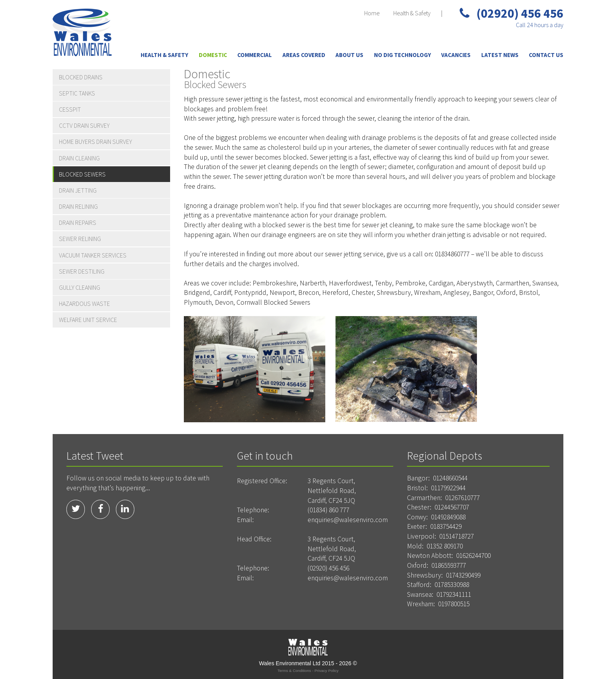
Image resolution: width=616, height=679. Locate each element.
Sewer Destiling (82, 271)
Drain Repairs (78, 223)
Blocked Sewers (82, 174)
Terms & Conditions (294, 671)
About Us (349, 55)
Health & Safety (412, 13)
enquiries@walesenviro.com (348, 520)
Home (372, 13)
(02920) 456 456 (511, 13)
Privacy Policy (326, 671)
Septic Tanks (77, 93)
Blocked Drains (81, 77)
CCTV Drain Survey (84, 125)
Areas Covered (304, 55)
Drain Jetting (78, 190)
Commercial (255, 55)
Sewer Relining (80, 239)
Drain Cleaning (79, 158)
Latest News (500, 55)
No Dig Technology (402, 55)
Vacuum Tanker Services (93, 255)
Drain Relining (78, 206)
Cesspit (70, 109)
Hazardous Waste (84, 304)
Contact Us (546, 55)
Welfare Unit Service (88, 320)
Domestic (213, 55)
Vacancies (456, 55)
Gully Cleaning (80, 287)
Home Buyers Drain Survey (95, 142)
